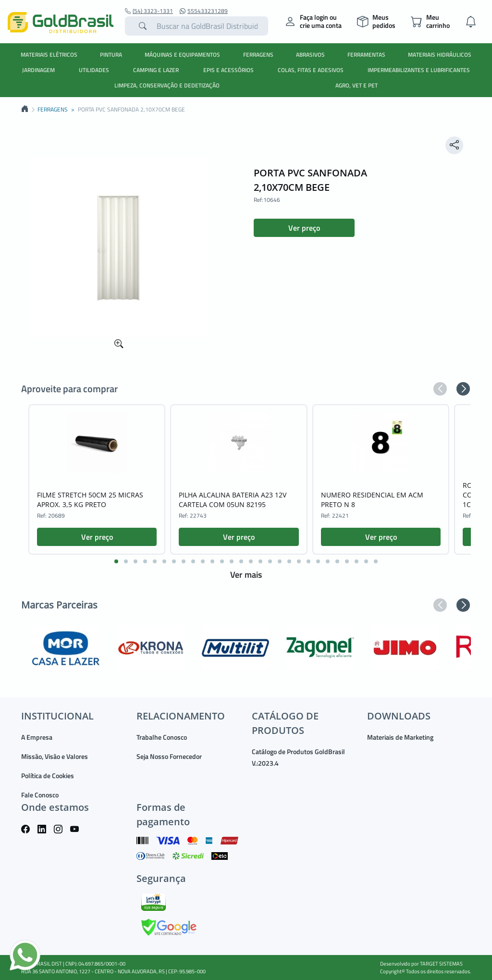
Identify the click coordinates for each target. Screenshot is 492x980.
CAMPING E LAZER (156, 70)
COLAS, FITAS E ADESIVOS (311, 70)
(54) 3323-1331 (149, 11)
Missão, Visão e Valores (55, 756)
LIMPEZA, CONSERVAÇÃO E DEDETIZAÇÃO (167, 85)
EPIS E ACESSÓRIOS (228, 70)
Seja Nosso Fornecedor (169, 756)
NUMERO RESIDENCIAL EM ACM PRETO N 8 (372, 500)
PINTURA (111, 55)
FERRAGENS (258, 55)
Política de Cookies (48, 775)
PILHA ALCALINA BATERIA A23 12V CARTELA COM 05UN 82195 (233, 500)
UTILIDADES (94, 70)
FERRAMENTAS (366, 55)
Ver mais (246, 575)
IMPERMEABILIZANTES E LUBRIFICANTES (419, 70)
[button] (440, 389)
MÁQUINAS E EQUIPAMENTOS (182, 55)
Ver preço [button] (304, 228)
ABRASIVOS (310, 55)
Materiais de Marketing (400, 737)
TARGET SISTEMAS (441, 964)
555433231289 (204, 11)
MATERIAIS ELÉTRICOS (49, 55)
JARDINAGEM (38, 70)
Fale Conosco (40, 795)
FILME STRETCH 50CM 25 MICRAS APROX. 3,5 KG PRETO (90, 500)
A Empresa (37, 737)
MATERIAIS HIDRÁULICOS (440, 55)
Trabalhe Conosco (162, 737)
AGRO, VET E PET (357, 85)
